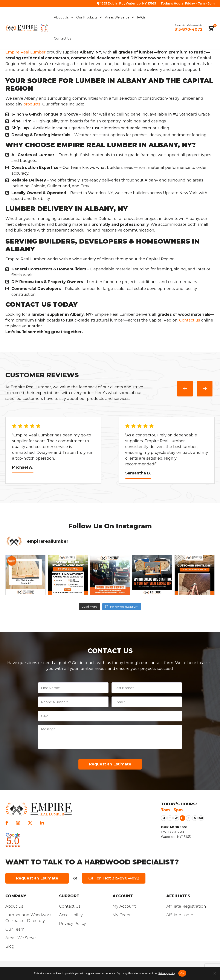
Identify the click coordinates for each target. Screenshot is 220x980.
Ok (182, 973)
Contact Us (70, 906)
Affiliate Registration (186, 906)
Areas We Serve (21, 938)
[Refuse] (215, 973)
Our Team (15, 929)
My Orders (123, 915)
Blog (10, 946)
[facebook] (7, 823)
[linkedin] (42, 823)
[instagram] (18, 823)
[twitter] (30, 823)
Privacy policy (167, 973)
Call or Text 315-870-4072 (114, 878)
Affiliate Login (180, 915)
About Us (14, 906)
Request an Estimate (37, 878)
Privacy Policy (73, 924)
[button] (164, 818)
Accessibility (71, 915)
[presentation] (185, 389)
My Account (124, 906)
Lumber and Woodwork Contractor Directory (28, 918)
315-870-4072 (189, 29)
